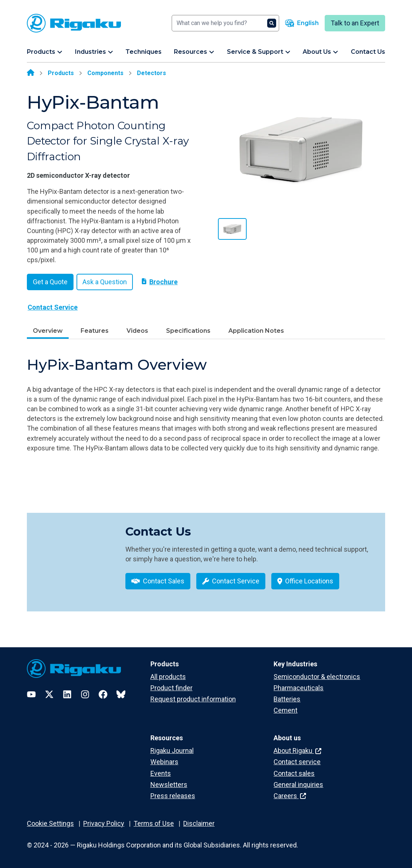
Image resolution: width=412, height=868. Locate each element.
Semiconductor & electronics (317, 677)
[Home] (31, 73)
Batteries (287, 699)
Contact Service (53, 307)
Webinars (164, 762)
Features (95, 331)
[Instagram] (85, 694)
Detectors (152, 73)
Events (161, 773)
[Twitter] (49, 694)
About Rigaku (297, 751)
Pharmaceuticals (299, 688)
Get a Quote (50, 282)
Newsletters (169, 785)
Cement (285, 710)
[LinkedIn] (67, 694)
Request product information (193, 699)
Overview (48, 331)
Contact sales (294, 773)
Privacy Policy (104, 823)
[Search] (225, 23)
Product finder (171, 688)
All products (168, 677)
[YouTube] (31, 694)
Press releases (173, 796)
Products (61, 73)
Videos (137, 331)
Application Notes (256, 331)
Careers (290, 796)
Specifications (188, 331)
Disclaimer (199, 823)
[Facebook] (103, 694)
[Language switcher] (302, 23)
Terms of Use (154, 823)
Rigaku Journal (172, 751)
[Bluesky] (121, 694)
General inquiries (298, 785)
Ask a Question (105, 282)
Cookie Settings (50, 823)
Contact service (297, 762)
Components (105, 73)
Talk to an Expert (355, 23)
